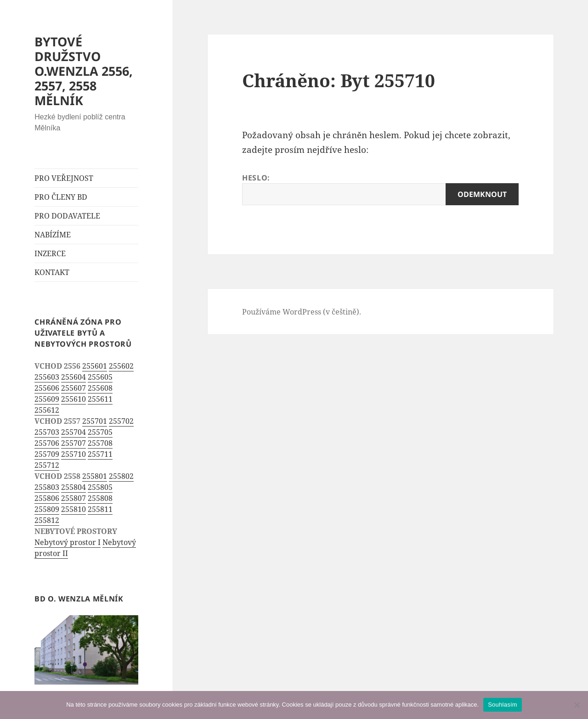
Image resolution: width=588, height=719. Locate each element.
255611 (100, 399)
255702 (121, 421)
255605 (100, 377)
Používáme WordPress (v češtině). (302, 312)
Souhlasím (503, 705)
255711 (100, 454)
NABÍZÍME (53, 235)
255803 (47, 487)
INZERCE (50, 253)
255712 (47, 465)
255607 (73, 388)
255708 (100, 443)
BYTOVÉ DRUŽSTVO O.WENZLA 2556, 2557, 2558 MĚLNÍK (84, 71)
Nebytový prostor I (68, 542)
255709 (47, 454)
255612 (47, 410)
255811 (100, 509)
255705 (100, 432)
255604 (73, 377)
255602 (121, 366)
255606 (47, 388)
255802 (121, 476)
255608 (100, 388)
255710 (73, 454)
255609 (47, 399)
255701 (95, 421)
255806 (47, 498)
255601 (95, 366)
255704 (73, 432)
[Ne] (577, 705)
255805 (100, 487)
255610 (73, 399)
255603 (47, 377)
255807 (73, 498)
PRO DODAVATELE (67, 216)
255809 (47, 509)
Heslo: (380, 189)
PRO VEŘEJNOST (64, 178)
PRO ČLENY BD (61, 197)
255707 (73, 443)
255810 (73, 509)
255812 (47, 520)
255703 (47, 432)
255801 (95, 476)
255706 (47, 443)
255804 (73, 487)
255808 (100, 498)
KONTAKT (52, 272)
